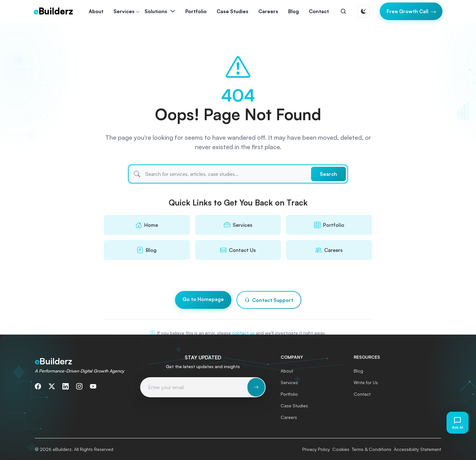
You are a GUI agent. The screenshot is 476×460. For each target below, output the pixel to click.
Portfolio (196, 11)
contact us (243, 333)
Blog (294, 11)
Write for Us (366, 382)
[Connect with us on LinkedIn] (66, 386)
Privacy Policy (316, 449)
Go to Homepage (203, 299)
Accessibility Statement (418, 449)
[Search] (343, 11)
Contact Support (269, 300)
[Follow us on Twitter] (52, 386)
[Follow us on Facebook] (38, 386)
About (96, 11)
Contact (319, 11)
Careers (268, 11)
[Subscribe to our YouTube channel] (93, 386)
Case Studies (233, 11)
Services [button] (124, 11)
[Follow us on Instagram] (79, 386)
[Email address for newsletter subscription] (194, 387)
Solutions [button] (156, 11)
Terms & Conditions (372, 449)
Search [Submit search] (328, 182)
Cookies (341, 449)
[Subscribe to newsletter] (256, 387)
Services (289, 382)
